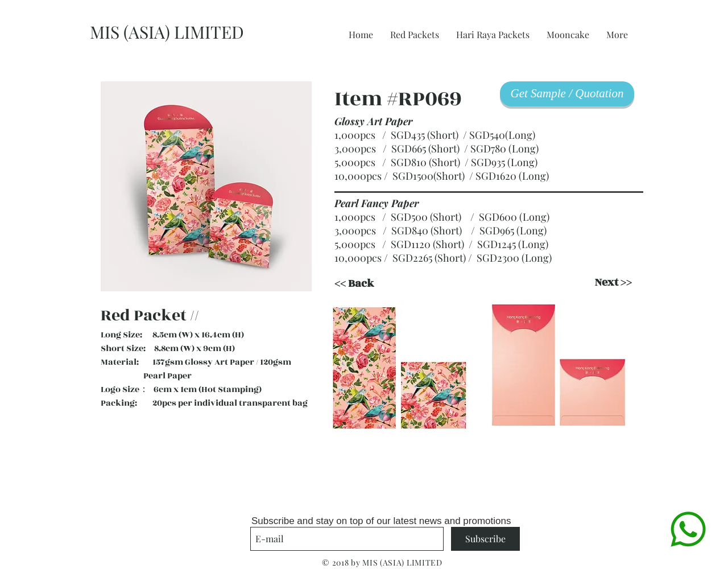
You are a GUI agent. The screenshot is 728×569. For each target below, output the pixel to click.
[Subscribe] (485, 539)
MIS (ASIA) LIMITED (167, 32)
